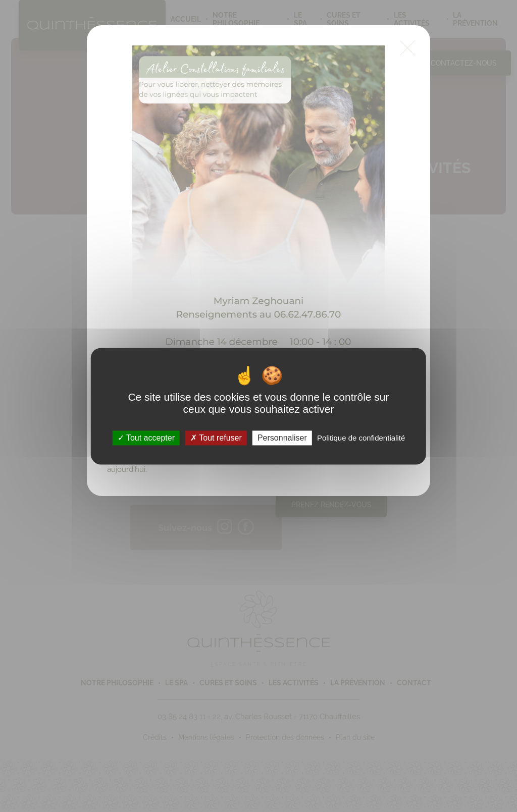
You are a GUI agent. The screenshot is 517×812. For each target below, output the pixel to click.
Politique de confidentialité (361, 438)
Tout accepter (146, 438)
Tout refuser (216, 438)
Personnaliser (282, 438)
